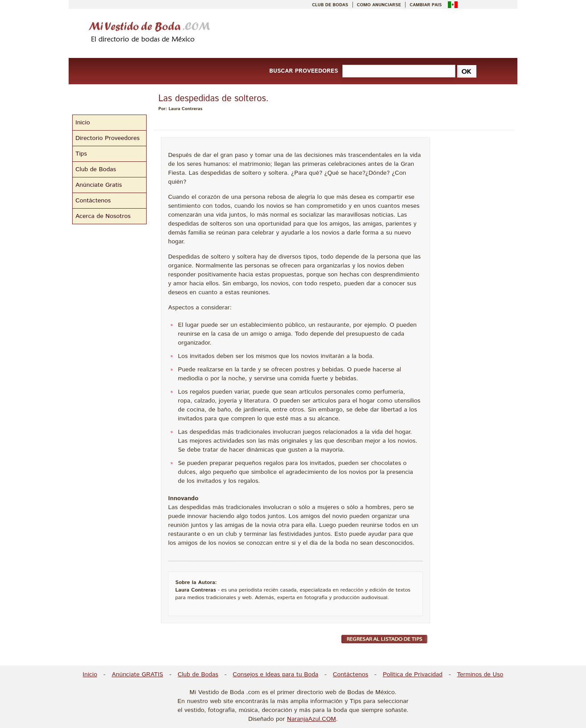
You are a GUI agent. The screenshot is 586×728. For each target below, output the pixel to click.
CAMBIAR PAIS (426, 5)
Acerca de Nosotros (103, 216)
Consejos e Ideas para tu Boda (275, 675)
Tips (81, 154)
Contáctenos (93, 201)
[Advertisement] (389, 33)
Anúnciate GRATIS (137, 675)
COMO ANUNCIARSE (379, 5)
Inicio (83, 123)
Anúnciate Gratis (98, 185)
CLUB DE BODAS (330, 5)
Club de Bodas (96, 169)
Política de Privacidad (413, 675)
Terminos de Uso (480, 675)
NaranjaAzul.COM (311, 719)
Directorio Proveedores (107, 138)
